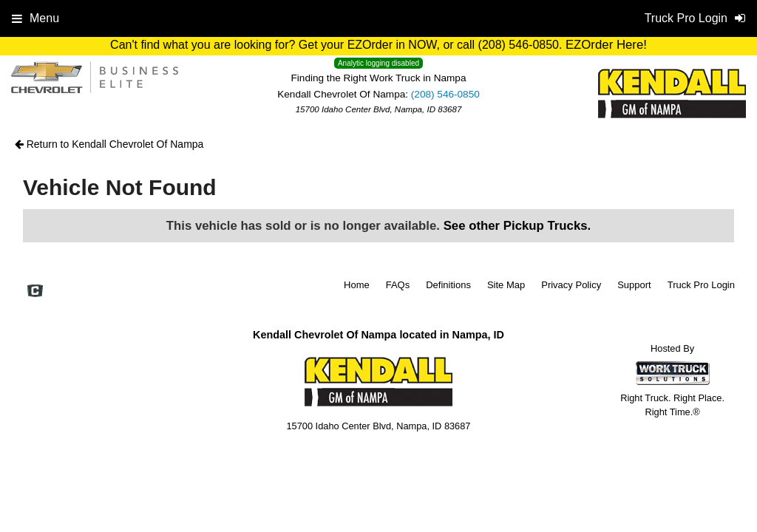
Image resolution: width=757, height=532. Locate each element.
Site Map (506, 285)
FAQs (398, 285)
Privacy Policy (571, 285)
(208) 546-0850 (445, 94)
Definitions (448, 285)
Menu (35, 18)
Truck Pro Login (701, 285)
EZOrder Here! (606, 45)
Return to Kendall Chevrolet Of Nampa (109, 144)
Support (634, 285)
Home (357, 285)
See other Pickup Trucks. (517, 226)
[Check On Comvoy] (35, 293)
